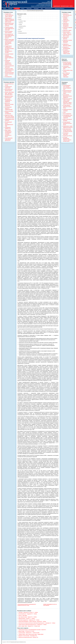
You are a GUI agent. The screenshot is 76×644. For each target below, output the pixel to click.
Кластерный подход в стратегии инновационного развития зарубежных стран (9, 56)
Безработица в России (68, 136)
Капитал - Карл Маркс (23, 615)
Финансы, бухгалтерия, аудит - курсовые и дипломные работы (9, 93)
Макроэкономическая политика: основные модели (67, 92)
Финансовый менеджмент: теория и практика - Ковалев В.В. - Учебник (32, 621)
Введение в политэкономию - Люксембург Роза (28, 636)
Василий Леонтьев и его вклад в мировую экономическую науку (67, 63)
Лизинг (64, 112)
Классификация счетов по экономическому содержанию (68, 117)
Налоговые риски (8, 77)
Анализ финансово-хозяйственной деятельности (9, 139)
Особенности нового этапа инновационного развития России (9, 70)
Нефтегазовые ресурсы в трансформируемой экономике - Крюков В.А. (32, 630)
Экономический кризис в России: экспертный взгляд (9, 74)
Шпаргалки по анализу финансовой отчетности (68, 41)
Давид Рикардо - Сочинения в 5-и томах (26, 631)
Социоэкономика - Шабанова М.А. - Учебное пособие (29, 633)
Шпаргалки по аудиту (67, 30)
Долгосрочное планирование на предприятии (8, 100)
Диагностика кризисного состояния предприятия (9, 104)
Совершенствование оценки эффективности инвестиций (10, 29)
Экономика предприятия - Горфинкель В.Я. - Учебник (29, 620)
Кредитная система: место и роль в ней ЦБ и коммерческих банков (10, 117)
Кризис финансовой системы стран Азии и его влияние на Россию (68, 130)
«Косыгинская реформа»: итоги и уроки (67, 68)
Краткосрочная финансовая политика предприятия (67, 96)
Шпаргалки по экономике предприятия (66, 18)
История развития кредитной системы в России (67, 107)
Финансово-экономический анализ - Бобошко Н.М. (28, 637)
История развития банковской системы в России (67, 123)
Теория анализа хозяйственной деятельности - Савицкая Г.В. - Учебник (32, 625)
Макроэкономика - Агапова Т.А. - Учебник (27, 618)
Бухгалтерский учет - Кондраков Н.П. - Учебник (28, 614)
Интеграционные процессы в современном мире (9, 108)
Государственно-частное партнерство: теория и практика (9, 15)
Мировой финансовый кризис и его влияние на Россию (9, 25)
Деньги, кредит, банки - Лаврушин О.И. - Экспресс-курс (29, 626)
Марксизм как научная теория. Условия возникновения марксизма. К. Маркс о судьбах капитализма (68, 101)
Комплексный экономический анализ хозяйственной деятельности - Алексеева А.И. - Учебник (37, 623)
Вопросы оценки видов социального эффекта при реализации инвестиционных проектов (9, 42)
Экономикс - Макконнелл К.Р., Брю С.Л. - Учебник (28, 612)
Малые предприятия (67, 114)
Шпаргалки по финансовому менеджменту (66, 25)
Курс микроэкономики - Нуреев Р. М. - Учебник (28, 617)
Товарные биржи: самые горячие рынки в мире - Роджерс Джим (31, 634)
